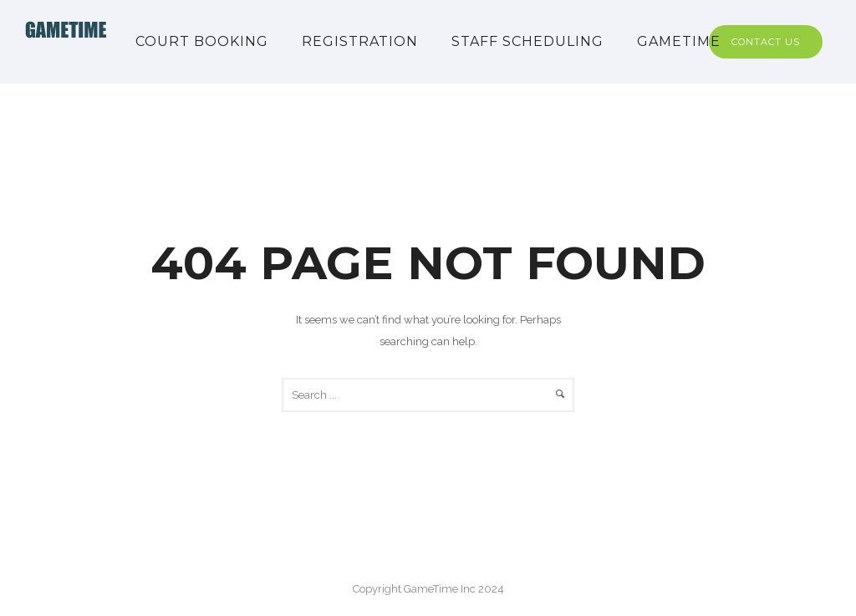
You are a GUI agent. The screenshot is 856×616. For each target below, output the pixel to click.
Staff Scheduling (527, 41)
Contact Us (766, 42)
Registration (360, 41)
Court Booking (202, 41)
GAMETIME (679, 41)
